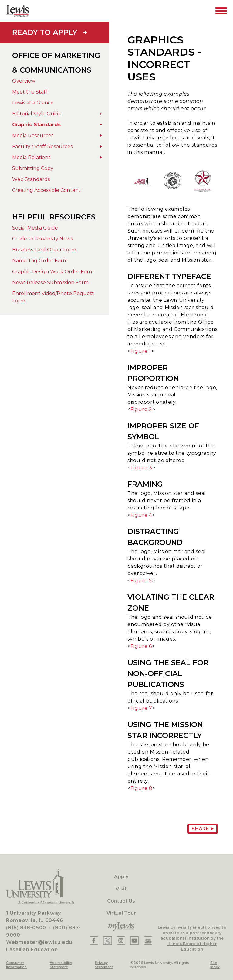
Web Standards (31, 179)
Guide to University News (42, 239)
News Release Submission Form (50, 282)
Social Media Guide (35, 228)
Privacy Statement (104, 965)
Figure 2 (141, 409)
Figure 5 (141, 581)
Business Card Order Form (44, 250)
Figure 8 (142, 788)
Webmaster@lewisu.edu (39, 942)
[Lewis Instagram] (121, 941)
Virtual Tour (121, 913)
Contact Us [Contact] (121, 901)
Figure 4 (141, 515)
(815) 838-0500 (26, 928)
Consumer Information (16, 965)
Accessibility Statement (61, 965)
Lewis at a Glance (33, 103)
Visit (121, 889)
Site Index (215, 965)
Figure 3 (141, 468)
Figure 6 (141, 646)
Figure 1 (141, 351)
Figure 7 (141, 708)
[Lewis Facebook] (94, 941)
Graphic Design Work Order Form (53, 272)
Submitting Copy (33, 168)
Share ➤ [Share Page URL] (203, 829)
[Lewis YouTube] (135, 941)
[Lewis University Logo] (17, 11)
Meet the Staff (30, 92)
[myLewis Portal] (121, 927)
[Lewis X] (108, 941)
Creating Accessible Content (46, 190)
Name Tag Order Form (40, 261)
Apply (121, 877)
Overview (24, 81)
